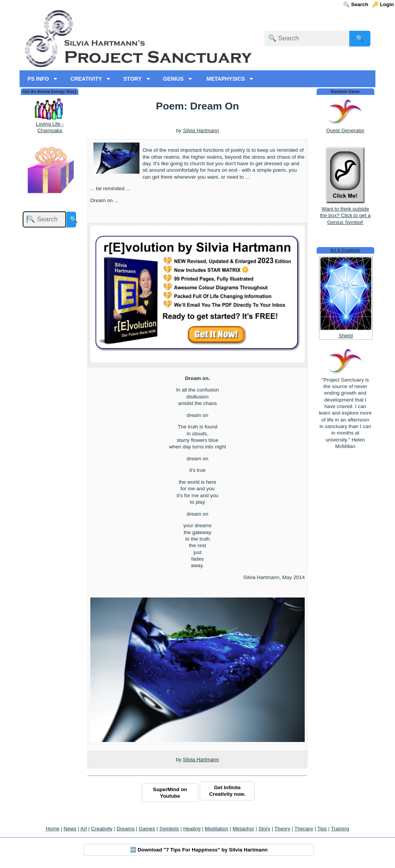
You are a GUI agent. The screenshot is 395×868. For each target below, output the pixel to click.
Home (53, 829)
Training (340, 829)
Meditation (217, 829)
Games (147, 829)
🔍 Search (356, 4)
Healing (192, 829)
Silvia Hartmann (201, 130)
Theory (282, 829)
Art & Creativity (345, 250)
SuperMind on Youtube (170, 793)
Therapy (304, 829)
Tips (322, 829)
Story (264, 829)
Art (84, 829)
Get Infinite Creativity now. (227, 791)
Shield (346, 336)
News (70, 829)
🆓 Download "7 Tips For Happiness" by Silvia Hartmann (199, 850)
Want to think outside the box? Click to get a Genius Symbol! (345, 212)
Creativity (102, 829)
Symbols (169, 829)
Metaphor (243, 829)
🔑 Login (383, 4)
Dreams (125, 829)
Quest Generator (345, 130)
